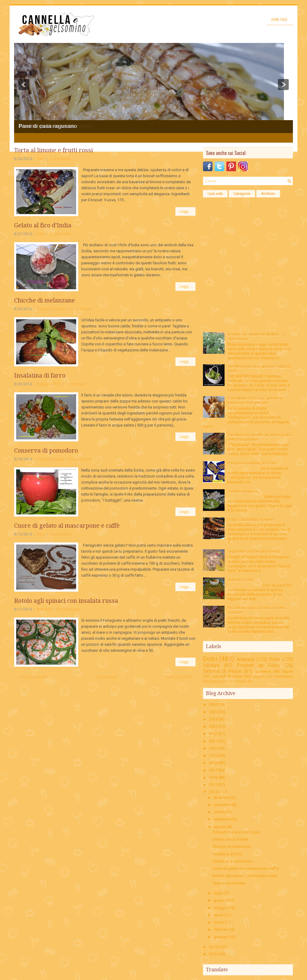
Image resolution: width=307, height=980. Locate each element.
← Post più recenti (32, 677)
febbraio (221, 929)
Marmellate (284, 676)
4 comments (60, 534)
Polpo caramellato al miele (250, 520)
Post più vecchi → (181, 677)
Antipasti (44, 309)
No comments (81, 459)
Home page (279, 19)
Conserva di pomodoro (46, 451)
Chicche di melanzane (45, 300)
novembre (222, 805)
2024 (213, 719)
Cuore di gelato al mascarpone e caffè (67, 526)
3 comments (60, 234)
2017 (213, 770)
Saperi (59, 459)
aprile (219, 915)
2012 (213, 954)
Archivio (268, 194)
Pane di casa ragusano (48, 126)
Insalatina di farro (40, 375)
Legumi (259, 676)
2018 (213, 763)
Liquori (216, 681)
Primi (57, 384)
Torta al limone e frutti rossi (54, 150)
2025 (213, 712)
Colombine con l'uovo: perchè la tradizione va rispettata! (255, 401)
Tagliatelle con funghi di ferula (253, 552)
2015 (213, 785)
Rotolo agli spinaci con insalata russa (66, 601)
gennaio (221, 937)
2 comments (60, 159)
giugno (220, 900)
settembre (223, 819)
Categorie (242, 194)
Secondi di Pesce (222, 671)
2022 (213, 734)
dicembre (222, 798)
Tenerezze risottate (229, 883)
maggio (221, 908)
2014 (213, 792)
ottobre (220, 812)
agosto (220, 827)
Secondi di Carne (227, 676)
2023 (213, 726)
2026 (213, 704)
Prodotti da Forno (258, 666)
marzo (219, 922)
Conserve (45, 459)
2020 (213, 748)
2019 (213, 755)
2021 (213, 741)
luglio (219, 893)
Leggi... (185, 211)
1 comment (76, 384)
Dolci (41, 159)
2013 (213, 947)
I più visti (215, 194)
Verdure (60, 309)
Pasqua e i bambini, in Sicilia (252, 463)
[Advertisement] (248, 238)
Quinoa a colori (241, 580)
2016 (213, 777)
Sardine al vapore (243, 492)
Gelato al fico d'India (43, 225)
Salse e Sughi (237, 681)
